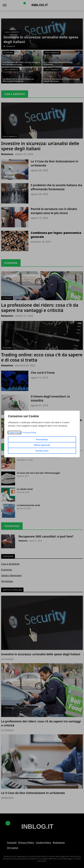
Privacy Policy (30, 432)
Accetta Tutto (42, 451)
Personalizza (42, 439)
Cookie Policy (14, 432)
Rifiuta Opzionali (42, 445)
